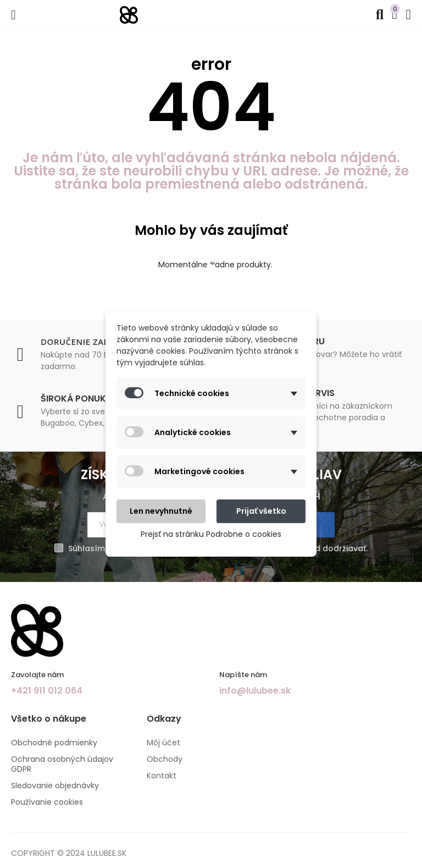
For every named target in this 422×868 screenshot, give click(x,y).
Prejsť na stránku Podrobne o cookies (211, 534)
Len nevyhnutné (161, 511)
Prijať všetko (261, 511)
